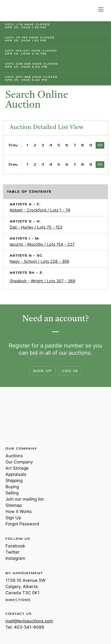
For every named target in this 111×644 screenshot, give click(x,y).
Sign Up (42, 371)
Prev (13, 145)
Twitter (12, 552)
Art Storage (17, 468)
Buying (12, 487)
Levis (22, 416)
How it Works (19, 511)
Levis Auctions (22, 11)
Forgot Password (22, 524)
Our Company (19, 462)
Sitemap (14, 505)
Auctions (14, 456)
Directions (18, 600)
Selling (12, 493)
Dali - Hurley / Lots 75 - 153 (36, 227)
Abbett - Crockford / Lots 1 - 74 (40, 210)
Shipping (14, 481)
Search (91, 9)
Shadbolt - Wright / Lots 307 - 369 (42, 281)
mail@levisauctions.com (29, 621)
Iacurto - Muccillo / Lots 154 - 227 (42, 244)
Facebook (15, 546)
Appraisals (16, 474)
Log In (70, 371)
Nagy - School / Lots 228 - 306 (39, 261)
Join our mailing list (25, 499)
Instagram (15, 558)
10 (100, 145)
